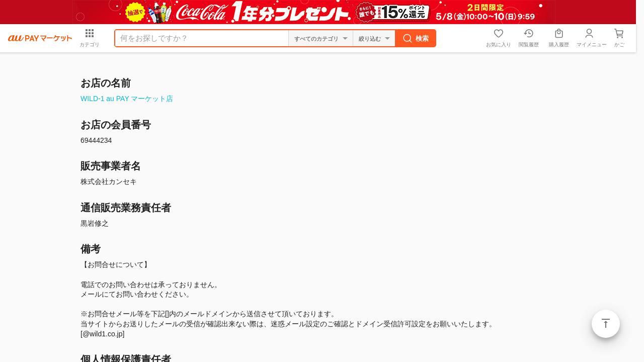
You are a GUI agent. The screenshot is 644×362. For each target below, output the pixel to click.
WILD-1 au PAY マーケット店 (127, 99)
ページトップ (606, 324)
